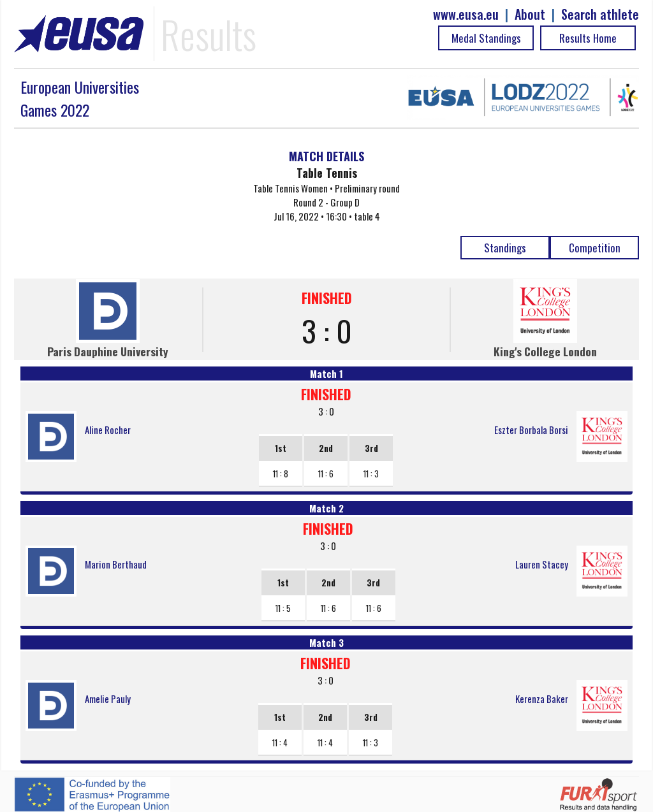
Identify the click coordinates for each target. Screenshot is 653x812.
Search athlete (600, 14)
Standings (505, 248)
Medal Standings (486, 38)
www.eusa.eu (466, 14)
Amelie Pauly (108, 699)
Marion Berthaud (116, 564)
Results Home (588, 38)
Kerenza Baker (542, 699)
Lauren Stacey (542, 564)
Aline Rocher (108, 430)
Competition (595, 248)
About (530, 14)
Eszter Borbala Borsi (531, 430)
